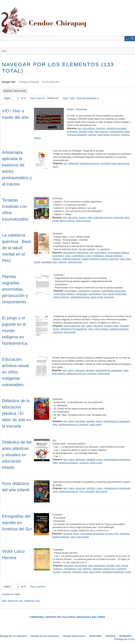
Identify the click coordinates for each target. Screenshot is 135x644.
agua (90, 566)
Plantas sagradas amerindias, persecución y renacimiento (15, 289)
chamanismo (84, 291)
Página (12, 98)
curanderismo (78, 256)
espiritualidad (95, 294)
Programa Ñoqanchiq (77, 135)
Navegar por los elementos (13, 636)
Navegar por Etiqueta (29, 82)
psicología (105, 163)
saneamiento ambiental (113, 572)
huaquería (58, 569)
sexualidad (46, 262)
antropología (83, 253)
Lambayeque (70, 569)
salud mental (103, 135)
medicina (56, 259)
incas (88, 256)
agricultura (69, 566)
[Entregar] (132, 39)
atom (4, 601)
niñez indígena (101, 132)
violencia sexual (83, 221)
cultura (89, 326)
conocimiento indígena (118, 253)
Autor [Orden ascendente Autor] (72, 98)
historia (125, 566)
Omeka (131, 639)
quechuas (114, 259)
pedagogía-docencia (90, 163)
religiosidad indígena (80, 297)
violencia (70, 221)
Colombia (96, 291)
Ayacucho (101, 128)
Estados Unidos (112, 326)
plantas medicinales (117, 294)
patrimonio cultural (101, 569)
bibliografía (74, 163)
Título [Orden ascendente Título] (65, 98)
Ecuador (109, 534)
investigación (98, 256)
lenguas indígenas (114, 256)
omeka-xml (29, 601)
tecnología (109, 297)
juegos (56, 329)
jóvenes (82, 218)
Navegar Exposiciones (74, 636)
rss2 (38, 601)
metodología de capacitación (74, 329)
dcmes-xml (13, 601)
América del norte (72, 326)
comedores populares (116, 128)
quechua (92, 135)
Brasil (76, 534)
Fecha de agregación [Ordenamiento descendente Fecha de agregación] (87, 98)
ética (118, 566)
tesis (55, 262)
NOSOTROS (96, 636)
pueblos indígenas (90, 259)
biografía (110, 566)
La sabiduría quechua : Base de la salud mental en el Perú (17, 248)
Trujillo (128, 572)
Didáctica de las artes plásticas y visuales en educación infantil (17, 455)
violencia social (75, 262)
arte (80, 128)
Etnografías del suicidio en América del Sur (17, 523)
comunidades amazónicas (113, 291)
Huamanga (72, 132)
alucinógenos (69, 253)
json (21, 601)
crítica (68, 256)
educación (73, 218)
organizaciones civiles (120, 132)
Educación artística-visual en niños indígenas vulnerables (15, 372)
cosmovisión (58, 256)
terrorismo (115, 135)
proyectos (66, 572)
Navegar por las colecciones (45, 636)
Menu (5, 51)
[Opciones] (127, 39)
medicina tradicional (71, 259)
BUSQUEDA (125, 636)
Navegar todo (9, 82)
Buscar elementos (51, 82)
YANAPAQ (110, 636)
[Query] (67, 39)
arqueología (100, 566)
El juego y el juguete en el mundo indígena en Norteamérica (15, 331)
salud (113, 163)
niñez (91, 132)
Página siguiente (38, 98)
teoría (56, 167)
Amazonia (68, 534)
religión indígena (61, 297)
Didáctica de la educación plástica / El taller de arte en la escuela (17, 413)
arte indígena (89, 128)
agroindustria (81, 566)
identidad (83, 132)
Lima (79, 569)
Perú (105, 294)
